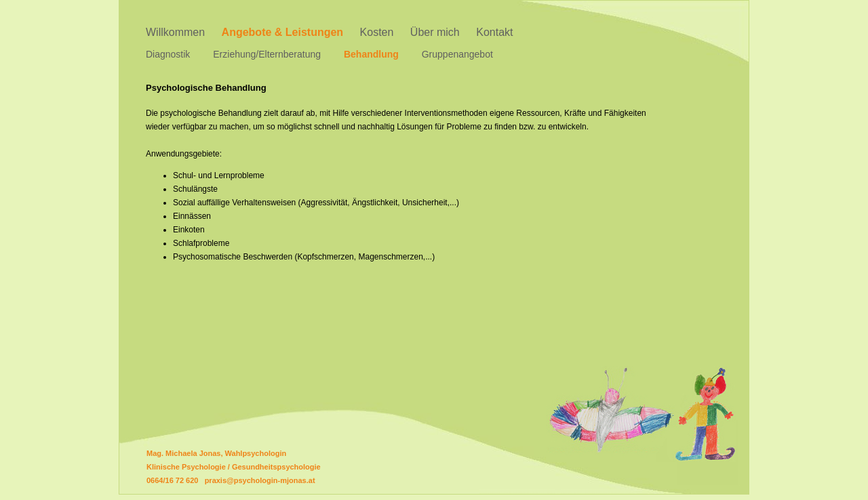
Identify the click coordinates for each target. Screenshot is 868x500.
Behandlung (371, 54)
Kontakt (494, 32)
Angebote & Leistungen (283, 32)
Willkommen (175, 32)
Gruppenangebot (457, 54)
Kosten (377, 32)
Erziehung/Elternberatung (267, 54)
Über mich (435, 32)
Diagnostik (168, 54)
